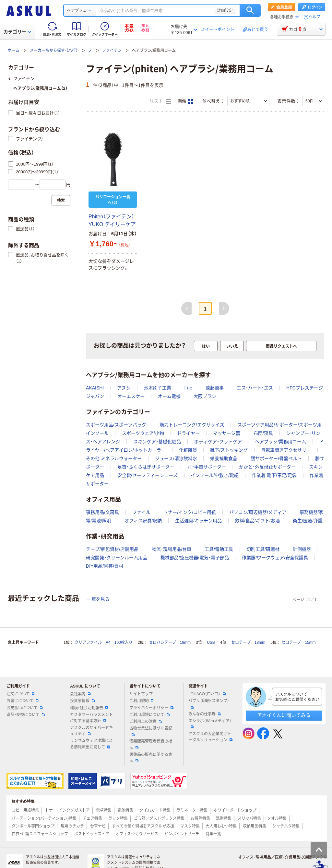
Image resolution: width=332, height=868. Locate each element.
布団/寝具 (263, 433)
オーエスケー (131, 396)
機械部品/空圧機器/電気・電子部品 (195, 558)
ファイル (141, 512)
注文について (21, 694)
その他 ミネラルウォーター (114, 458)
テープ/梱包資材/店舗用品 (112, 549)
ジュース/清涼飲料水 (176, 458)
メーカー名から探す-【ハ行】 (54, 51)
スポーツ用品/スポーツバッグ (116, 425)
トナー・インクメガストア (67, 810)
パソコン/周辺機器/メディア (258, 512)
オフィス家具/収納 (143, 521)
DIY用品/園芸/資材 (105, 566)
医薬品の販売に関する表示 (151, 758)
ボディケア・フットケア (218, 442)
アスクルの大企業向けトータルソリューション (210, 737)
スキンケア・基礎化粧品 (157, 442)
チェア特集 (92, 818)
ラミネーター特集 (192, 810)
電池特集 (125, 810)
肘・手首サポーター (207, 467)
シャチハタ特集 (286, 826)
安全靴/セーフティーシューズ (148, 475)
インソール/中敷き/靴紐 (215, 475)
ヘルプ (314, 17)
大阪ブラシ (205, 396)
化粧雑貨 (188, 450)
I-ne (188, 388)
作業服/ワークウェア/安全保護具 (275, 558)
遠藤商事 (215, 388)
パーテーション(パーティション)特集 (44, 818)
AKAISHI (95, 388)
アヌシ (124, 388)
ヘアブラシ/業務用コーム (280, 442)
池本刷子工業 (158, 388)
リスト (160, 101)
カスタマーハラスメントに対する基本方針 (91, 718)
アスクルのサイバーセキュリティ (91, 731)
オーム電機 (169, 396)
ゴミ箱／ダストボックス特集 (159, 818)
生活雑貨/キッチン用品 (198, 521)
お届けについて (23, 701)
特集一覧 (213, 834)
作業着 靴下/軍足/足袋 (274, 475)
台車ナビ (98, 826)
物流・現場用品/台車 (172, 549)
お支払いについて (25, 708)
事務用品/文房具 (102, 512)
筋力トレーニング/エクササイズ (192, 425)
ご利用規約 (142, 701)
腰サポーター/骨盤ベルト (276, 458)
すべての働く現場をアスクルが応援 (143, 826)
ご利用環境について (149, 715)
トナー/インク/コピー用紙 (190, 512)
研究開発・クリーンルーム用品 (117, 558)
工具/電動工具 (219, 549)
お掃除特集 (200, 818)
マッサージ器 (227, 433)
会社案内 (80, 694)
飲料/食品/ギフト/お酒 (257, 521)
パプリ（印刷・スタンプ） (209, 703)
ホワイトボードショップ (235, 810)
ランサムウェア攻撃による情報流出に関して (91, 744)
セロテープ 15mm (298, 642)
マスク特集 (190, 826)
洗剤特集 (224, 818)
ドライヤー (188, 433)
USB (211, 642)
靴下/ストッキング (229, 450)
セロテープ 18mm (248, 642)
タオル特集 (277, 818)
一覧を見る (98, 599)
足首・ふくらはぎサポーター (146, 467)
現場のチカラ (72, 826)
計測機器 (302, 549)
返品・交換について (26, 715)
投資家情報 (82, 701)
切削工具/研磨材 (263, 549)
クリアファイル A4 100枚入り (104, 642)
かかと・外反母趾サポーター (267, 467)
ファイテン (112, 51)
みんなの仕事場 (205, 714)
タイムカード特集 (155, 810)
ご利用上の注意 (146, 722)
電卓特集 (104, 810)
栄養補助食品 (224, 458)
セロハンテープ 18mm (170, 642)
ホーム (14, 51)
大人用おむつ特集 (221, 826)
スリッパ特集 (249, 818)
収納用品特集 (255, 826)
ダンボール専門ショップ (33, 826)
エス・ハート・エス (255, 388)
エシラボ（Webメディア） (210, 723)
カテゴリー (17, 32)
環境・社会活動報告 (89, 708)
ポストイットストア (92, 834)
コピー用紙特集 (25, 810)
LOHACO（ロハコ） (207, 694)
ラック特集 (118, 818)
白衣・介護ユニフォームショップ (40, 834)
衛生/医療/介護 (308, 521)
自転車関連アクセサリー (286, 450)
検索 (250, 10)
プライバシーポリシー (151, 708)
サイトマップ (141, 694)
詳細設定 (225, 10)
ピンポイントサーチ (182, 834)
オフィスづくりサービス (137, 834)
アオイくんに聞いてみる (284, 715)
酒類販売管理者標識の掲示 (151, 744)
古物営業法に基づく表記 (151, 731)
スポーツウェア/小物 (143, 433)
